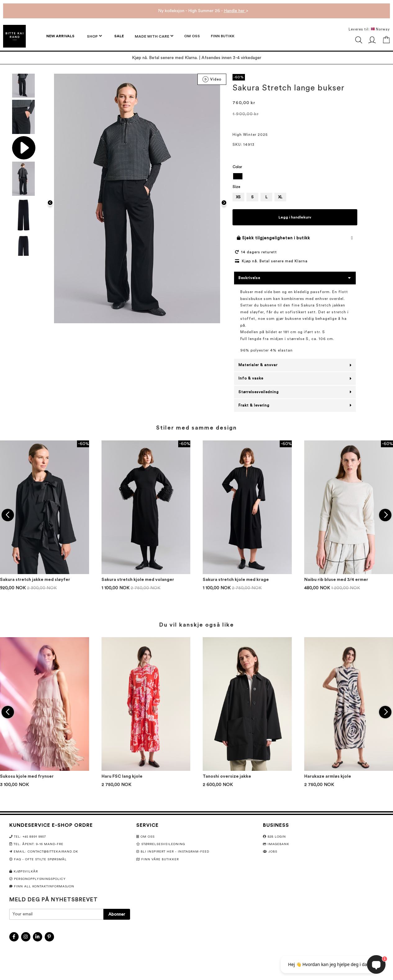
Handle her (235, 11)
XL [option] (280, 197)
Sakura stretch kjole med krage (236, 580)
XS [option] (238, 197)
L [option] (266, 197)
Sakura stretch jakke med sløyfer (35, 580)
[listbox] (295, 177)
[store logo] (14, 36)
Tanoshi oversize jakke (227, 776)
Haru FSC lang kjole (122, 776)
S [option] (252, 197)
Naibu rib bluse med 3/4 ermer (336, 580)
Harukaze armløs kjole (328, 776)
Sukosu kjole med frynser (27, 776)
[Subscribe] (117, 914)
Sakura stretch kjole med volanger (138, 580)
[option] (238, 176)
